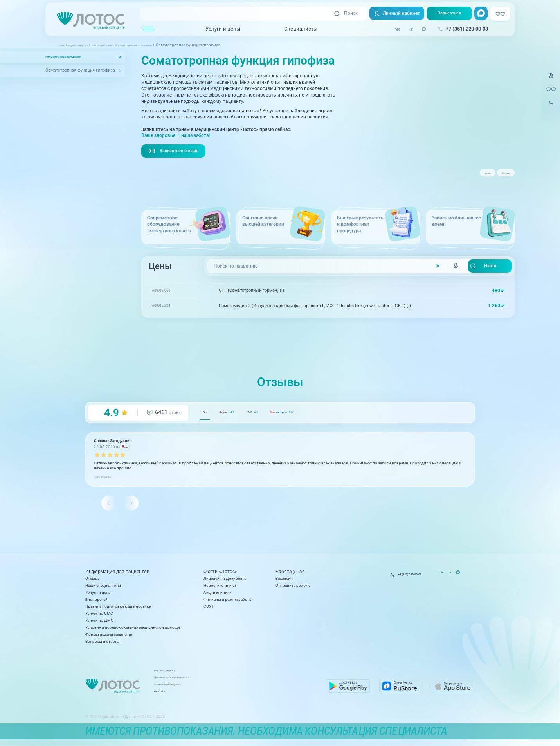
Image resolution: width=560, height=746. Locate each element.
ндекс (246, 425)
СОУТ (209, 610)
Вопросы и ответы (103, 644)
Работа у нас (290, 575)
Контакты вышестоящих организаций (243, 684)
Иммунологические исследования (80, 57)
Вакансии (284, 582)
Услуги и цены (218, 29)
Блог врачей (96, 603)
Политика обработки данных (235, 691)
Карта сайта (219, 698)
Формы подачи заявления (109, 637)
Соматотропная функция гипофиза (80, 71)
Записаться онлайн (176, 163)
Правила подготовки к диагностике (118, 610)
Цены (464, 176)
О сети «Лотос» (220, 575)
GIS (288, 425)
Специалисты (296, 29)
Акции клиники (218, 596)
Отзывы (498, 176)
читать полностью (111, 489)
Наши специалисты (103, 589)
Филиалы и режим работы (228, 603)
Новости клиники (220, 589)
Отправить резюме (293, 589)
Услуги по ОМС (99, 617)
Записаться (447, 14)
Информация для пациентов (117, 575)
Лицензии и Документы (225, 582)
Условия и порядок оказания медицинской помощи (133, 630)
